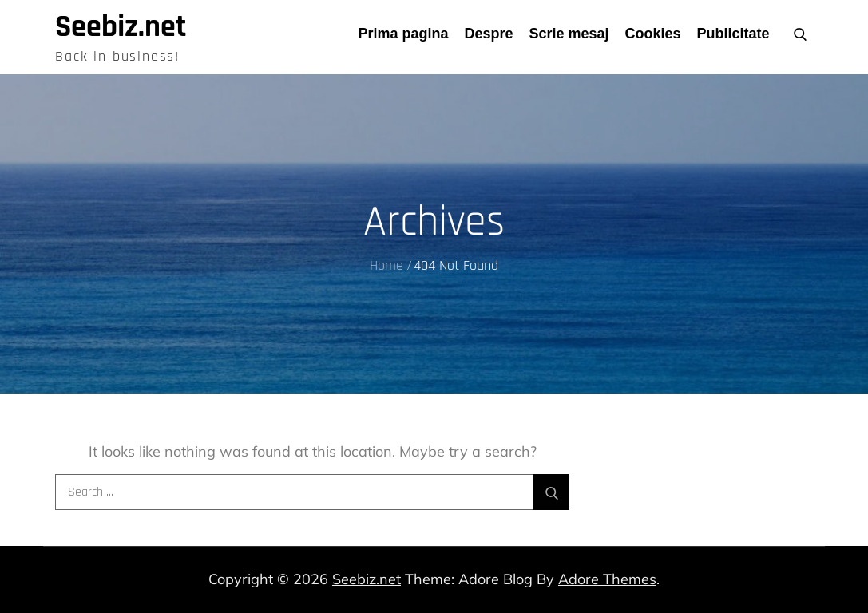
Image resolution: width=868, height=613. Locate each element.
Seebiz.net (121, 27)
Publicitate (733, 34)
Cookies (653, 34)
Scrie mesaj (569, 34)
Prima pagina (403, 34)
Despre (488, 34)
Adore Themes (607, 579)
